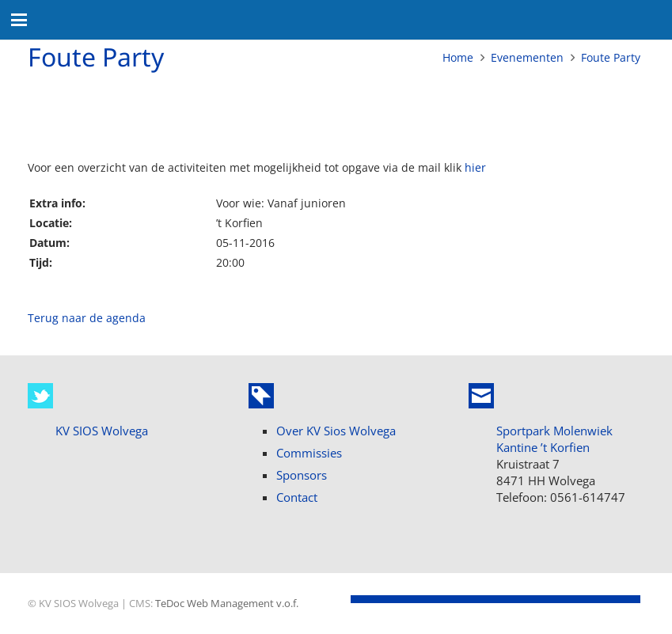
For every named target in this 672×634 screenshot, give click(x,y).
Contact (297, 497)
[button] (19, 20)
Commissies (309, 453)
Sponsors (302, 475)
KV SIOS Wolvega (102, 431)
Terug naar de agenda (87, 318)
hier (475, 167)
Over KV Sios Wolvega (336, 431)
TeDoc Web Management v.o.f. (227, 604)
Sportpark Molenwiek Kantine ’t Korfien (554, 439)
